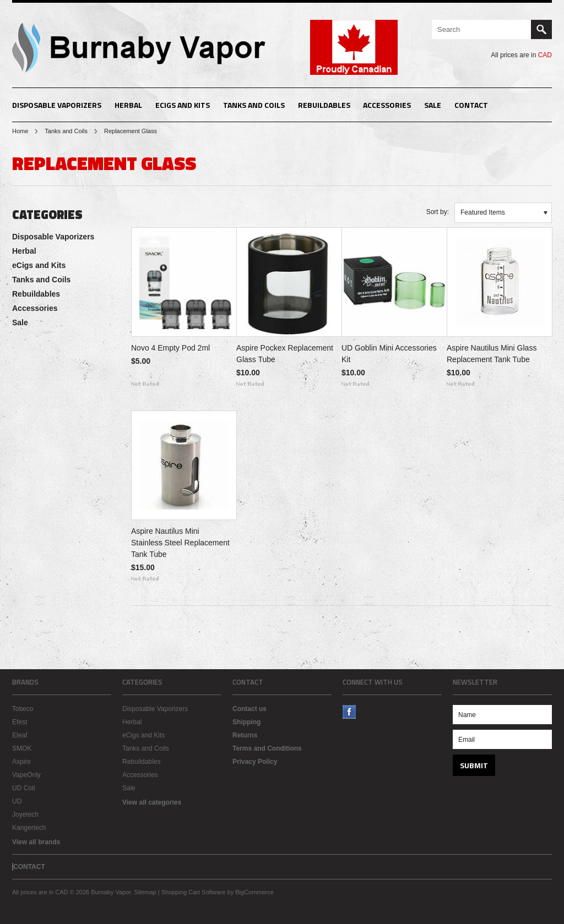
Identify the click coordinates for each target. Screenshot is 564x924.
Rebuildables (324, 105)
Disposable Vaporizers (57, 105)
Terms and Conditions (267, 748)
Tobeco (23, 709)
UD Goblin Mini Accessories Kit (389, 354)
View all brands (36, 842)
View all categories (152, 802)
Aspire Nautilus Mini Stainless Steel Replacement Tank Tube (180, 543)
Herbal (128, 105)
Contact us (250, 709)
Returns (245, 735)
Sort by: (438, 212)
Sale (433, 105)
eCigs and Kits (183, 105)
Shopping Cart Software (194, 892)
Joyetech (25, 814)
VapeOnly (26, 775)
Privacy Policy (255, 762)
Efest (20, 722)
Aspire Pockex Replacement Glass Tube (285, 354)
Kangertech (29, 828)
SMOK (22, 748)
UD (17, 801)
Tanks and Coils (254, 105)
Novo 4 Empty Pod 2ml (170, 348)
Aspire (21, 762)
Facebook (349, 712)
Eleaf (20, 735)
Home (20, 131)
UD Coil (23, 788)
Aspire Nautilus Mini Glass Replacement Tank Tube (492, 354)
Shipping (246, 722)
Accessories (387, 105)
